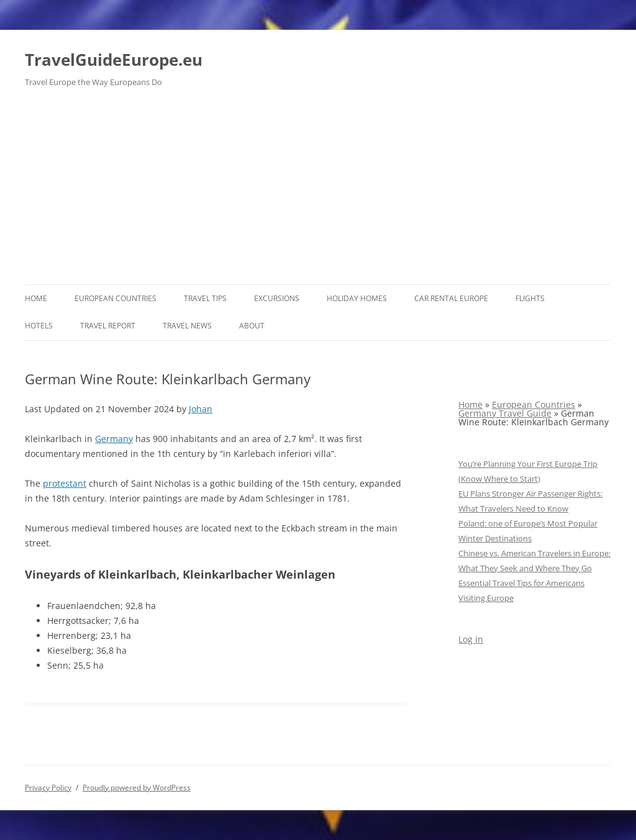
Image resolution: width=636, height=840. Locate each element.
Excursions (277, 298)
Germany (114, 439)
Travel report (108, 326)
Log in (471, 639)
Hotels (39, 326)
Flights (530, 298)
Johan (201, 409)
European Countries (116, 298)
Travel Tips (205, 298)
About (252, 326)
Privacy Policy (48, 788)
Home (36, 298)
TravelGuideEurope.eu (114, 60)
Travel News (187, 326)
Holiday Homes (357, 298)
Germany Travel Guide (505, 413)
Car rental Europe (451, 298)
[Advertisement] (318, 191)
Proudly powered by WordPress (137, 788)
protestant (65, 483)
